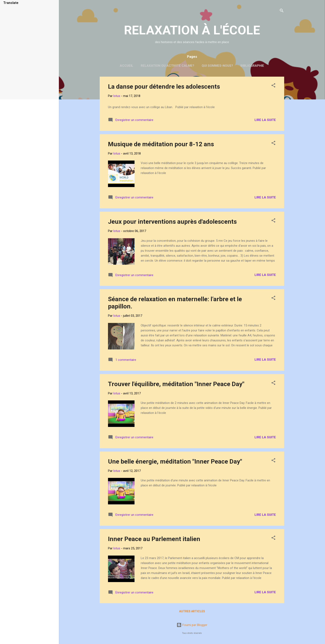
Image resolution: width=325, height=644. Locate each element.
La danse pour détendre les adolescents (164, 86)
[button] (273, 86)
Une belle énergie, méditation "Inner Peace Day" (175, 461)
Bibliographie (252, 66)
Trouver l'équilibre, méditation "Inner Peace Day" (176, 384)
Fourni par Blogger (192, 625)
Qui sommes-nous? (217, 66)
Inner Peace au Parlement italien (154, 539)
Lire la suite (265, 120)
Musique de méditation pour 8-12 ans (161, 144)
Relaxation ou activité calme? (167, 66)
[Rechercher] (282, 11)
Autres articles (192, 611)
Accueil (127, 66)
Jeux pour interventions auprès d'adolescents (172, 222)
